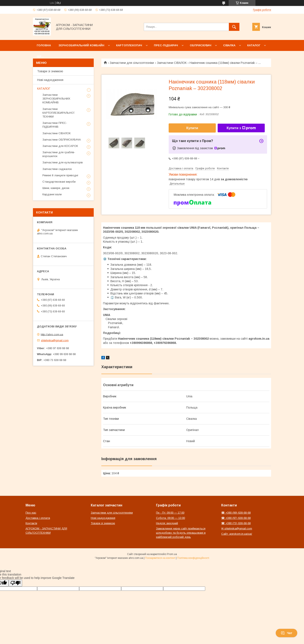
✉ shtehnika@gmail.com (237, 528)
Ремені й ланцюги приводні (60, 175)
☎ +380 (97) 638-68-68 (236, 518)
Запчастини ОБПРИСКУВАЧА (62, 140)
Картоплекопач (129, 45)
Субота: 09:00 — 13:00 (170, 518)
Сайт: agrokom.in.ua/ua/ (237, 534)
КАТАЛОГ (44, 89)
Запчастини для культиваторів (63, 162)
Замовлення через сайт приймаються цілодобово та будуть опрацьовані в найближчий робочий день (181, 533)
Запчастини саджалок (57, 169)
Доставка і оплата (38, 518)
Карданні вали (52, 194)
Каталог (254, 45)
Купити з (241, 128)
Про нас (31, 513)
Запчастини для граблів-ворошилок (59, 154)
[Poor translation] (15, 583)
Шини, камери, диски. (56, 188)
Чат (286, 633)
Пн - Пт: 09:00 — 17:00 (170, 513)
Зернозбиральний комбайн (81, 45)
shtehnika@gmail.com (55, 340)
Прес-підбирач (166, 45)
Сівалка (229, 45)
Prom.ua (172, 554)
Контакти (31, 523)
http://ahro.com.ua (52, 334)
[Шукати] (234, 27)
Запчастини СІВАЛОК (172, 63)
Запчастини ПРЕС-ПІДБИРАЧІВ (55, 125)
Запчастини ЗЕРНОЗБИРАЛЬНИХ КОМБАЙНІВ (56, 99)
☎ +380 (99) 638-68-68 (236, 513)
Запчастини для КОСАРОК (60, 146)
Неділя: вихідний (167, 523)
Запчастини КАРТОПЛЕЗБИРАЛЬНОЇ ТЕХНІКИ (58, 113)
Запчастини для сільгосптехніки (132, 63)
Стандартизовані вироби (59, 182)
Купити (192, 128)
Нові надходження (50, 80)
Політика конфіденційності (193, 558)
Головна (44, 45)
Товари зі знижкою (50, 71)
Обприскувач (201, 45)
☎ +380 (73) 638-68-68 (236, 523)
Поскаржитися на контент (160, 558)
